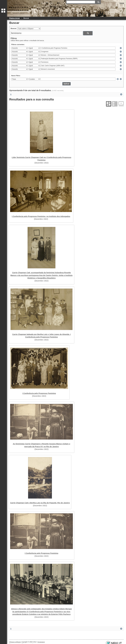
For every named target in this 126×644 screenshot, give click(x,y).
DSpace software (15, 642)
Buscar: (14, 28)
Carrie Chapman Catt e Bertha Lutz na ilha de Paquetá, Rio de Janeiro (40, 503)
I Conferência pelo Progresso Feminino (39, 393)
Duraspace (41, 642)
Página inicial (14, 18)
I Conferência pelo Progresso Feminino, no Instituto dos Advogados (41, 216)
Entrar (122, 3)
